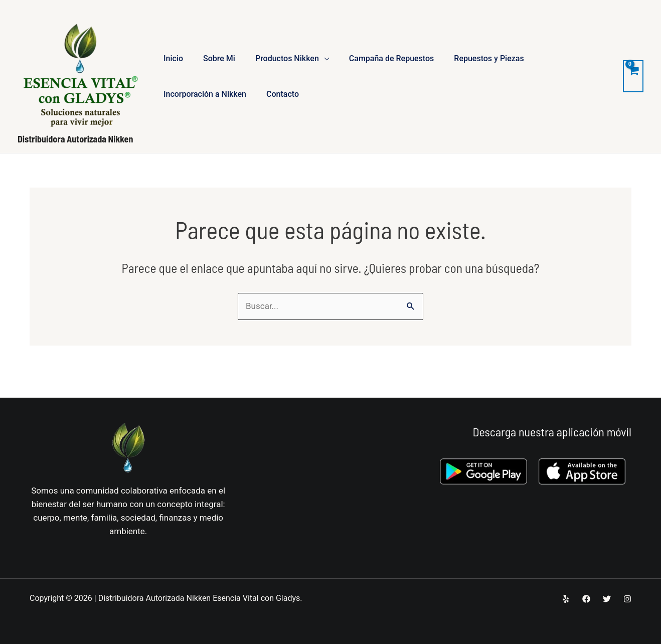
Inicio (173, 58)
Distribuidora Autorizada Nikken (75, 139)
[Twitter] (607, 599)
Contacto (283, 94)
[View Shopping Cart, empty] (633, 76)
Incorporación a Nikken (205, 94)
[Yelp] (566, 599)
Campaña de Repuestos (392, 58)
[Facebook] (586, 599)
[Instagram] (627, 599)
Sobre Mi (219, 58)
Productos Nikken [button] (287, 58)
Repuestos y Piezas (489, 58)
